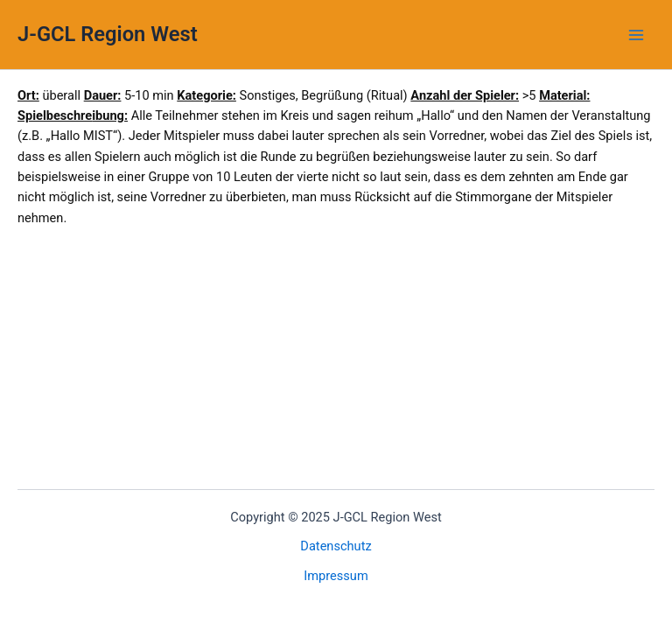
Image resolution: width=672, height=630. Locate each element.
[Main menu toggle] (636, 35)
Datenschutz (336, 546)
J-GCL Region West (108, 34)
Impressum (336, 576)
